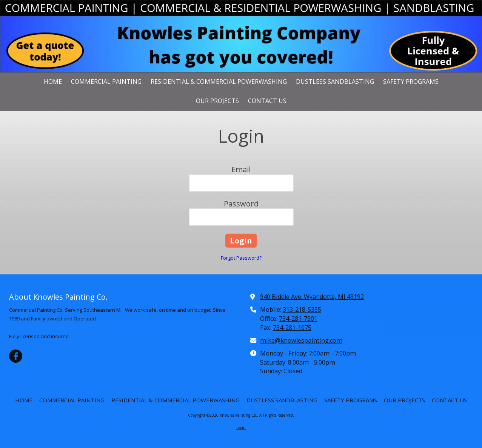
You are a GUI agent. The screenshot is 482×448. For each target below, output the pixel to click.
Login (241, 428)
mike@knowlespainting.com (301, 340)
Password (241, 204)
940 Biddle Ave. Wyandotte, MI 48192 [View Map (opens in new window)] (312, 297)
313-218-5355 (302, 309)
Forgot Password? (241, 258)
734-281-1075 (292, 328)
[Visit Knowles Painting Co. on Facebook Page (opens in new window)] (16, 356)
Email (241, 169)
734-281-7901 (298, 319)
